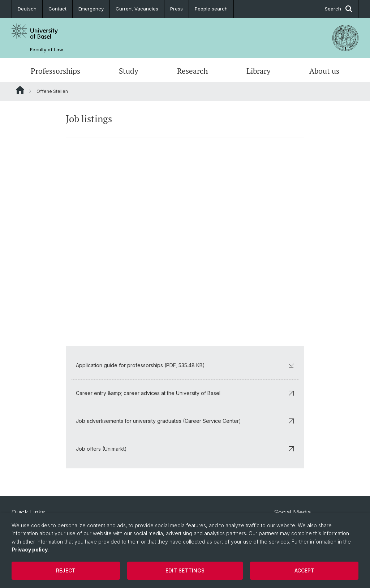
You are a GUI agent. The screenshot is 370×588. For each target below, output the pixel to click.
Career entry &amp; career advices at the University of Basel (185, 393)
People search (211, 9)
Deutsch (27, 9)
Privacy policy (30, 550)
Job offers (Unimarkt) (185, 449)
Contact (57, 9)
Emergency (91, 9)
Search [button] (339, 9)
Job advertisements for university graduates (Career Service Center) (185, 421)
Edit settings (185, 570)
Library (259, 71)
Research (192, 71)
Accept (304, 570)
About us (324, 71)
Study (129, 71)
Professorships (55, 71)
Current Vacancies (137, 9)
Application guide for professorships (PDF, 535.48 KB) (185, 365)
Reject (66, 570)
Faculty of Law (47, 50)
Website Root (20, 90)
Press (177, 9)
